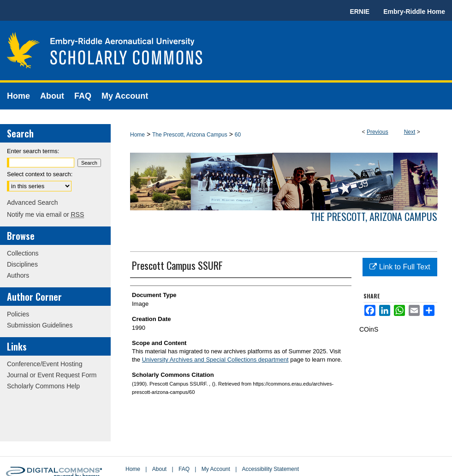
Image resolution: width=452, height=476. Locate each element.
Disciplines (22, 264)
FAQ (184, 469)
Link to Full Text (400, 267)
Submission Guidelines (40, 325)
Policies (18, 314)
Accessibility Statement (271, 469)
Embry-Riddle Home (414, 12)
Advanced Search (33, 202)
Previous (378, 132)
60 (238, 135)
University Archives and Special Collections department (215, 360)
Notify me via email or (45, 214)
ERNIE (360, 12)
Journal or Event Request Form (52, 375)
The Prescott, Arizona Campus (190, 135)
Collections (23, 253)
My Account (216, 469)
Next (410, 132)
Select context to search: (40, 174)
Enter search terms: (33, 151)
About (159, 469)
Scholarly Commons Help (43, 386)
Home (137, 135)
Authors (18, 275)
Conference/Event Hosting (45, 364)
